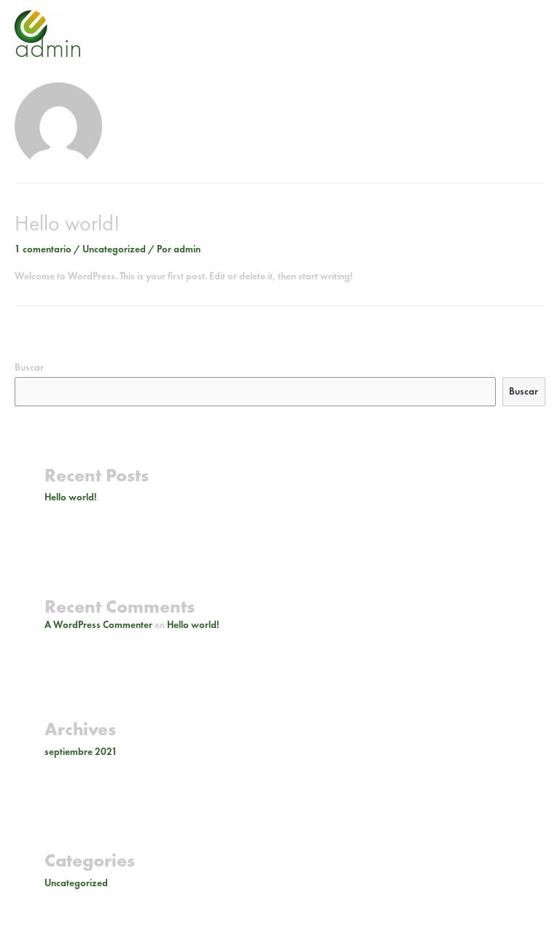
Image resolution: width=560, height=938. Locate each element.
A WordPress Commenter (98, 625)
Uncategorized (114, 249)
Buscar (29, 367)
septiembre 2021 (81, 752)
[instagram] (482, 23)
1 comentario (43, 249)
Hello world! (67, 223)
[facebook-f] (503, 23)
